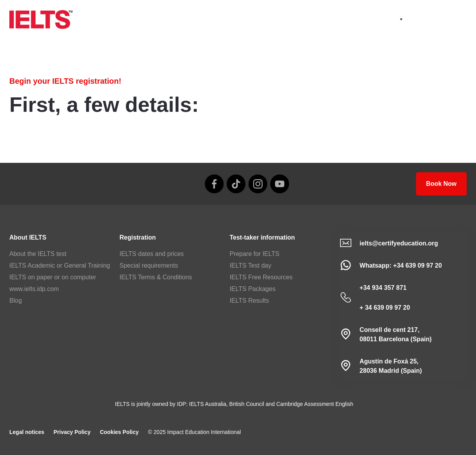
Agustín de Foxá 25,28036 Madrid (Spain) (391, 366)
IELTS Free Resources (261, 277)
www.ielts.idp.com (34, 289)
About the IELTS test (38, 254)
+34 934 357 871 (383, 288)
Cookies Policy (119, 432)
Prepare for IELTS (254, 254)
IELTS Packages (252, 289)
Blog (16, 301)
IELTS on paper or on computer (53, 277)
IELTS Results (249, 301)
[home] (41, 19)
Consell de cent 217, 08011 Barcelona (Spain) (396, 334)
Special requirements (149, 265)
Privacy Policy (72, 432)
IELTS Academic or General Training (60, 265)
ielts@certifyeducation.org (399, 243)
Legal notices (27, 432)
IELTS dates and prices (152, 254)
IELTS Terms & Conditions (156, 277)
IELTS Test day (250, 265)
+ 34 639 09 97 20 (385, 308)
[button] (393, 19)
